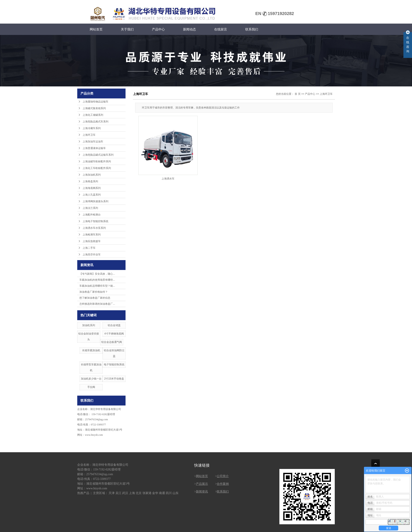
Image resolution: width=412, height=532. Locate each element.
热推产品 (83, 493)
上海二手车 (89, 248)
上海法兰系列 (90, 208)
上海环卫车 (89, 135)
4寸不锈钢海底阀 (114, 334)
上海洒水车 (168, 179)
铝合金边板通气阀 (112, 342)
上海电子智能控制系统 (95, 221)
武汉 (125, 493)
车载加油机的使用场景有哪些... (97, 280)
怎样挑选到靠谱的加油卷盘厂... (97, 304)
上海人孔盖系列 (92, 195)
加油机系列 (89, 325)
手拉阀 (91, 387)
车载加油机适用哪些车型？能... (97, 286)
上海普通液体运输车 (94, 148)
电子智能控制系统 (114, 365)
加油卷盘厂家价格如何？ (94, 292)
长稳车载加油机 (91, 350)
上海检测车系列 (92, 235)
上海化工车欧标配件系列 (97, 168)
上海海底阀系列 (92, 188)
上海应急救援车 (92, 241)
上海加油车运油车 (93, 142)
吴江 (118, 493)
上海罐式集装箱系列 (94, 108)
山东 (176, 493)
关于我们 (127, 29)
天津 (112, 493)
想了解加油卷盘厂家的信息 (95, 298)
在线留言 (221, 29)
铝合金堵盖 (114, 325)
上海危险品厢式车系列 (95, 122)
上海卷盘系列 (90, 181)
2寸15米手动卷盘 (114, 379)
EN (258, 14)
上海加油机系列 (92, 175)
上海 (132, 493)
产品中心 (158, 29)
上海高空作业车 (92, 255)
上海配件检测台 (92, 215)
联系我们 (252, 29)
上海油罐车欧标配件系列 (97, 161)
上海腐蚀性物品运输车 (95, 102)
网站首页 (96, 29)
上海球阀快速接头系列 (95, 201)
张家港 (147, 493)
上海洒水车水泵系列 (94, 228)
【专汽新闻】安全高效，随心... (97, 274)
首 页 (298, 94)
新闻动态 (189, 29)
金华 (155, 493)
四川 (169, 493)
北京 (139, 493)
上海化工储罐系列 (93, 115)
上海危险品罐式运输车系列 (98, 155)
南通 (162, 493)
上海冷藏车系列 (92, 128)
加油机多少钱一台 (91, 379)
